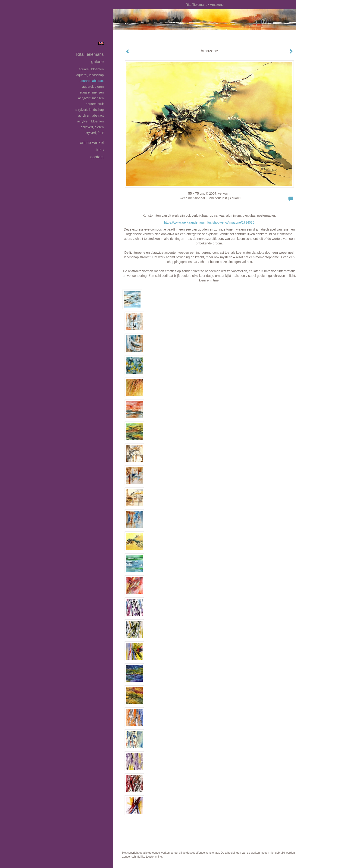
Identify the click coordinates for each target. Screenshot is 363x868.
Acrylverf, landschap (89, 110)
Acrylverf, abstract (91, 116)
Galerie (97, 62)
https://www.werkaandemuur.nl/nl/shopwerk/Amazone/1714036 (209, 222)
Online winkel (92, 143)
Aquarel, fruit (95, 104)
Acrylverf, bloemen (91, 121)
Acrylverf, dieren (92, 127)
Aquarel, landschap (90, 75)
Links (100, 150)
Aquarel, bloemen (91, 69)
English (101, 43)
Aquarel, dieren (93, 87)
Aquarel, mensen (92, 92)
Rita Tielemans (196, 5)
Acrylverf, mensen (91, 98)
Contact (97, 157)
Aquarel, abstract (92, 81)
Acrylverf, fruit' (94, 133)
